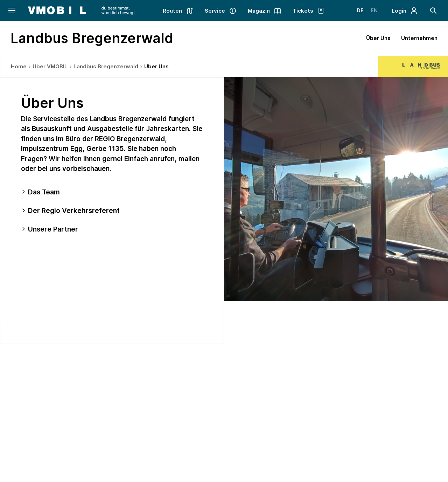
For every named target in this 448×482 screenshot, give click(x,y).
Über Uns (378, 38)
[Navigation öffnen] (11, 11)
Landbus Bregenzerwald (106, 66)
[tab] (112, 192)
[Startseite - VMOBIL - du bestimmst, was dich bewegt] (81, 11)
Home (19, 66)
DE (360, 10)
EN (374, 10)
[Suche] (433, 11)
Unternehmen (419, 38)
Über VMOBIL (50, 66)
